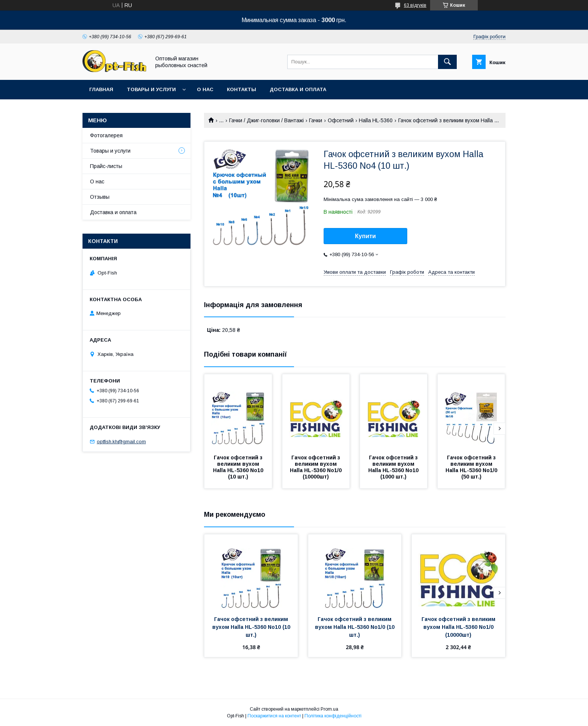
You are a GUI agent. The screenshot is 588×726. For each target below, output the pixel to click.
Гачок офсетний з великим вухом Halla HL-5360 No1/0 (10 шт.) (355, 627)
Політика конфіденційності (333, 716)
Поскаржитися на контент (274, 716)
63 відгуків (415, 5)
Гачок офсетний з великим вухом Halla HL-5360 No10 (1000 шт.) (394, 467)
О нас (205, 89)
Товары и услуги (151, 89)
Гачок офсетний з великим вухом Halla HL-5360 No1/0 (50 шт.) (472, 467)
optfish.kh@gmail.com (121, 442)
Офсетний (341, 120)
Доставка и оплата (298, 89)
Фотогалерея (106, 135)
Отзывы (100, 197)
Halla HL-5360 (376, 120)
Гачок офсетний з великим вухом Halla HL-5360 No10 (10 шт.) (239, 467)
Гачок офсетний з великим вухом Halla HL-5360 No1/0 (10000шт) (316, 467)
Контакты (241, 89)
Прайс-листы (106, 166)
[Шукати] (447, 62)
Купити (366, 236)
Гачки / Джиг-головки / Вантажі (266, 120)
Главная (101, 89)
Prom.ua (329, 709)
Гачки (316, 120)
